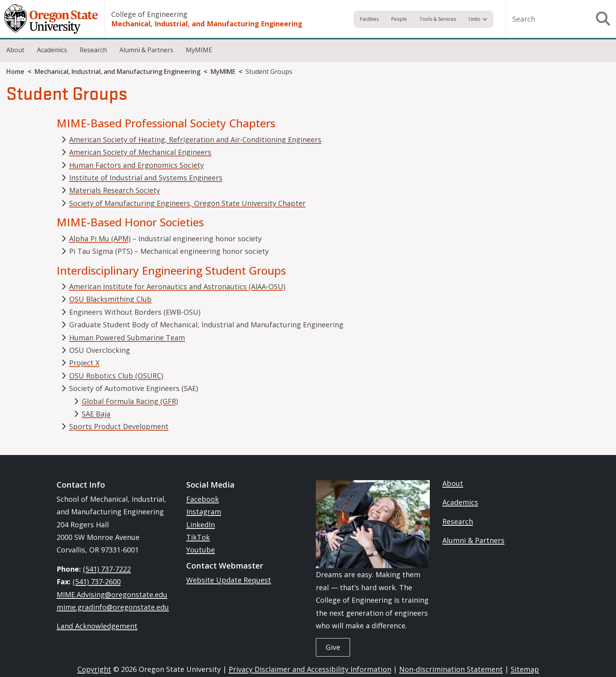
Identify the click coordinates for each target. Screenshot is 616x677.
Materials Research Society (115, 190)
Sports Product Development (119, 426)
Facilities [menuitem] (369, 19)
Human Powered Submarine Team (127, 338)
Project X (84, 363)
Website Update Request (229, 580)
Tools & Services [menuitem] (438, 19)
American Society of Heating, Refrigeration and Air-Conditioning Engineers (195, 139)
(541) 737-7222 (107, 569)
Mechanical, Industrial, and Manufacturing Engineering (207, 24)
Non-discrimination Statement (451, 669)
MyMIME (199, 50)
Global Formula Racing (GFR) (130, 401)
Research (93, 50)
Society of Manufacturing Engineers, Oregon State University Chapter (187, 203)
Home (15, 72)
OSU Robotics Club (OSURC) (116, 376)
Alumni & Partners (146, 50)
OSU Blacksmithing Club (110, 299)
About (15, 50)
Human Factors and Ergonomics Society (137, 165)
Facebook (203, 499)
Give (333, 647)
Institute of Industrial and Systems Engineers (146, 178)
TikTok (198, 537)
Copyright (94, 669)
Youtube (201, 550)
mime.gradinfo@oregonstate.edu (113, 607)
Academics (52, 50)
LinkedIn (201, 525)
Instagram (204, 512)
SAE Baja (96, 414)
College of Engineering (149, 14)
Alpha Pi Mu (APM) (100, 239)
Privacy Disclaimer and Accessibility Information (310, 669)
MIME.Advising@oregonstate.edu (112, 594)
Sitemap (525, 669)
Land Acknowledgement (97, 626)
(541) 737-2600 (97, 582)
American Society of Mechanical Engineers (140, 152)
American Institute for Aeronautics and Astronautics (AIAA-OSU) (177, 286)
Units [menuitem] (474, 19)
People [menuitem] (399, 19)
